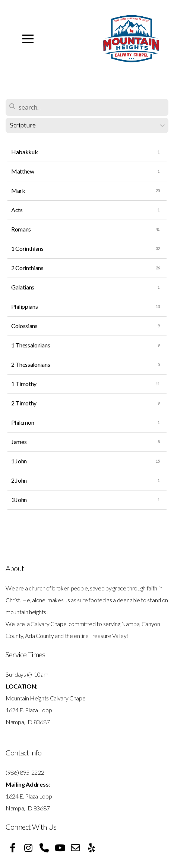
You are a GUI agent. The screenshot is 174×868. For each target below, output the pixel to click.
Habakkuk (24, 152)
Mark (18, 190)
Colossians (24, 326)
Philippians (24, 306)
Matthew (23, 171)
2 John (19, 480)
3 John (19, 500)
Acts (17, 210)
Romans (21, 229)
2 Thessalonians (31, 364)
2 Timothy (24, 403)
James (19, 442)
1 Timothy (24, 384)
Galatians (23, 287)
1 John (19, 461)
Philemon (23, 422)
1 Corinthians (27, 248)
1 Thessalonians (31, 345)
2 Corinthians (27, 268)
